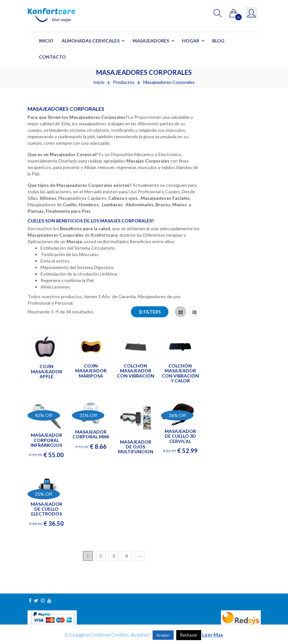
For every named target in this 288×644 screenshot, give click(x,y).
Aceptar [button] (163, 635)
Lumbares (112, 204)
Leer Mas (213, 635)
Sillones (48, 198)
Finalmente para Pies (68, 211)
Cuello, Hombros (81, 204)
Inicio (46, 41)
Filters (150, 312)
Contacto (52, 57)
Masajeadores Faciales (165, 198)
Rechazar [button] (189, 635)
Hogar (191, 41)
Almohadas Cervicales (91, 41)
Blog (218, 41)
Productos (124, 82)
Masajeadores (151, 41)
